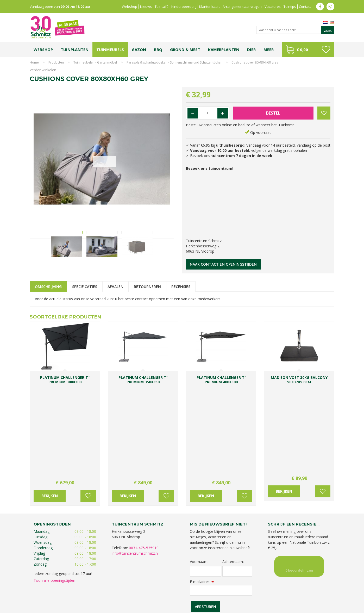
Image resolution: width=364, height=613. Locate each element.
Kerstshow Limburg (290, 589)
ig (330, 7)
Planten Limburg (120, 589)
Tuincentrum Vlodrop (224, 589)
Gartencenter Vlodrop (257, 589)
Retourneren (147, 287)
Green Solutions (287, 608)
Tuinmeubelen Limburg (211, 594)
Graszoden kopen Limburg (172, 594)
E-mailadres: (202, 488)
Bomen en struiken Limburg (154, 589)
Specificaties (85, 287)
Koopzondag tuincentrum (87, 589)
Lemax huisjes (108, 594)
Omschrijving (48, 287)
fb (320, 7)
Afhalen (115, 287)
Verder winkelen (43, 70)
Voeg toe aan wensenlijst (88, 402)
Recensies (181, 287)
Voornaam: (199, 468)
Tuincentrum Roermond (247, 594)
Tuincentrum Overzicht (318, 608)
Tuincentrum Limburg (51, 589)
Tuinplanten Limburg (191, 589)
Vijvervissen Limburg (136, 594)
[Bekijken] (308, 49)
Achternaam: (233, 468)
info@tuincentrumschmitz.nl (135, 459)
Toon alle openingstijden (54, 486)
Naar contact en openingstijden (223, 264)
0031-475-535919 (144, 454)
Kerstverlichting (317, 589)
